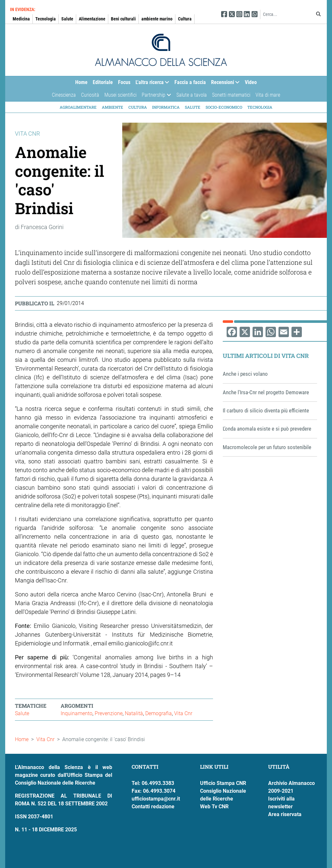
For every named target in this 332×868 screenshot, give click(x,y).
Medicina (21, 19)
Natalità (134, 713)
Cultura (185, 19)
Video (251, 82)
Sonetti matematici (231, 95)
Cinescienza (64, 95)
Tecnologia (46, 19)
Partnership (155, 97)
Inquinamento (77, 713)
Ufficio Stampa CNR (223, 783)
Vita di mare (268, 95)
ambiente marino (157, 19)
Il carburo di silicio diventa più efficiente (266, 410)
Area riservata (285, 814)
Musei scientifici (120, 95)
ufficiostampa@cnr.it (156, 799)
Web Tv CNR (214, 807)
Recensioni (224, 84)
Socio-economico (224, 107)
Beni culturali (123, 19)
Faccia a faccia (190, 82)
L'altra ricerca (151, 84)
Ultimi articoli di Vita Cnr (266, 356)
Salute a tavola (192, 95)
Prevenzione (109, 713)
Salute (67, 19)
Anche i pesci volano (245, 374)
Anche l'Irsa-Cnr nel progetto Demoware (266, 392)
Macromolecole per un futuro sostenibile (267, 447)
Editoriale (103, 82)
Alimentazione (92, 19)
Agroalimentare (78, 107)
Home (81, 82)
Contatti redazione (153, 807)
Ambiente (113, 107)
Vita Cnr (183, 713)
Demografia (159, 713)
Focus (124, 82)
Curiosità (90, 95)
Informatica (166, 107)
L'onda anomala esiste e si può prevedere (267, 429)
